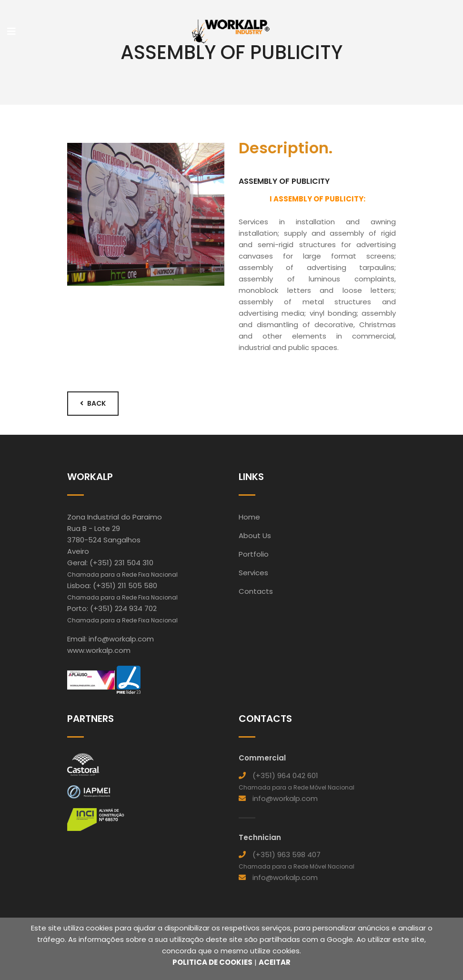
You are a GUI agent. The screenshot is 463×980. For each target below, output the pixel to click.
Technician (260, 837)
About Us (255, 535)
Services (253, 573)
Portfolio (254, 554)
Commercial (262, 758)
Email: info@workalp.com (111, 639)
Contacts (256, 591)
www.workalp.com (99, 650)
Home (249, 517)
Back (93, 403)
